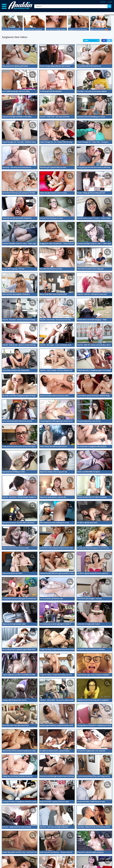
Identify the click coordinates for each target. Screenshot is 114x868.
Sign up (103, 2)
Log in (110, 2)
